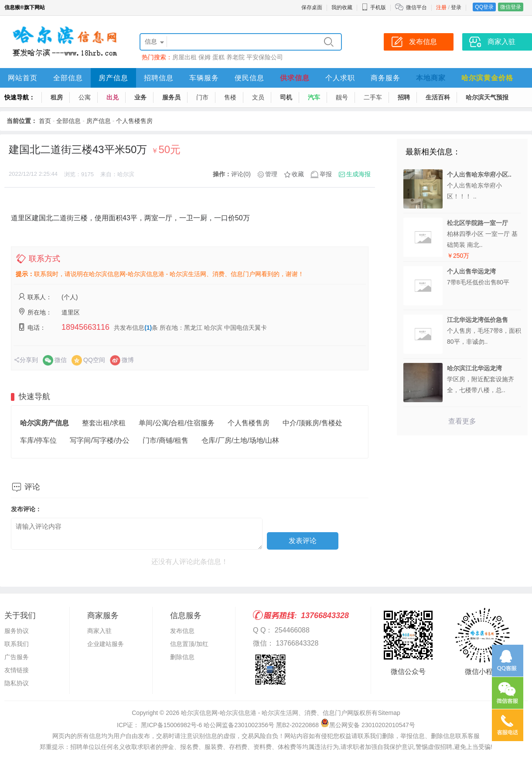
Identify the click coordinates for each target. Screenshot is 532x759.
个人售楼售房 (134, 121)
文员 (258, 97)
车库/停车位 (38, 440)
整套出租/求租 (104, 423)
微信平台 (416, 7)
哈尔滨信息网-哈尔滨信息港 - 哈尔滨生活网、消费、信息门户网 (267, 713)
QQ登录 (484, 7)
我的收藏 (342, 7)
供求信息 (295, 78)
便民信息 (249, 78)
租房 (57, 97)
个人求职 (340, 78)
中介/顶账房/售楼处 (312, 423)
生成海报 (358, 174)
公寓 (85, 97)
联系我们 (17, 644)
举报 (326, 174)
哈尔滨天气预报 (487, 97)
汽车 (314, 97)
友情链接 (17, 670)
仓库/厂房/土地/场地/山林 (240, 440)
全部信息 (68, 78)
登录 (456, 7)
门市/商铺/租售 (165, 440)
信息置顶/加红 (189, 644)
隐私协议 (17, 683)
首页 (45, 121)
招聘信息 (159, 78)
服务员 (171, 97)
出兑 (113, 97)
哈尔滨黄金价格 (487, 78)
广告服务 (17, 657)
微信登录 (511, 7)
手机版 (374, 7)
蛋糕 (218, 57)
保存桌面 (312, 7)
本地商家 (431, 78)
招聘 (404, 97)
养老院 (235, 57)
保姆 (205, 57)
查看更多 (462, 421)
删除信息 (182, 657)
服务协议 (17, 631)
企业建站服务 (106, 644)
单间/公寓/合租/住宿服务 (176, 423)
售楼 (230, 97)
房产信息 (113, 78)
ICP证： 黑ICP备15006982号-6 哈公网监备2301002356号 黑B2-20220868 (218, 725)
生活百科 (438, 97)
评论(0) (241, 174)
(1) (148, 328)
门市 (202, 97)
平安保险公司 (265, 57)
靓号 (342, 97)
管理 (271, 174)
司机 (286, 97)
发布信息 (182, 631)
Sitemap (389, 713)
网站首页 (23, 78)
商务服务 (385, 78)
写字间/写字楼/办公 (100, 440)
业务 (140, 97)
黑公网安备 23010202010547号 (368, 725)
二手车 (373, 97)
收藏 (298, 174)
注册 (441, 7)
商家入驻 (99, 631)
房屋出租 (184, 57)
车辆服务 (204, 78)
